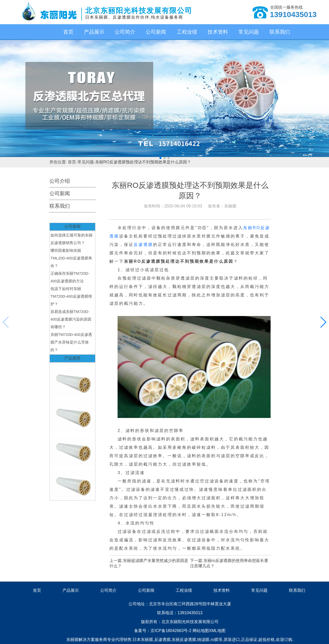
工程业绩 (187, 32)
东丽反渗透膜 (184, 640)
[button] (160, 158)
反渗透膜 (143, 245)
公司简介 (125, 32)
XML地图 (217, 631)
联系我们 (280, 32)
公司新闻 (156, 32)
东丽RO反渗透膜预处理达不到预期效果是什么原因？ (143, 162)
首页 (68, 32)
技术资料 (218, 32)
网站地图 (201, 631)
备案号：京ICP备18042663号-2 (163, 631)
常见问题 (249, 32)
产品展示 (94, 32)
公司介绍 (60, 181)
